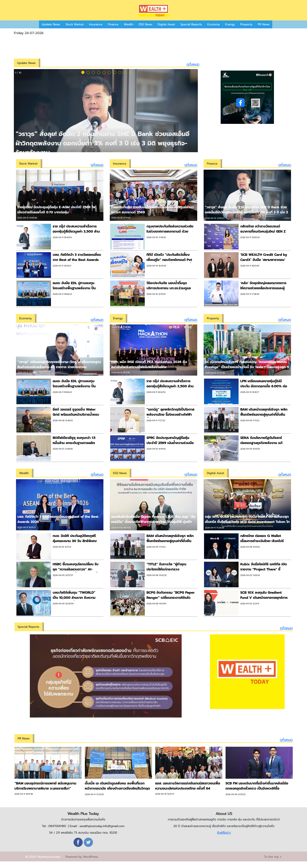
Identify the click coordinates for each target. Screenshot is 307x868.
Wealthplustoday (49, 863)
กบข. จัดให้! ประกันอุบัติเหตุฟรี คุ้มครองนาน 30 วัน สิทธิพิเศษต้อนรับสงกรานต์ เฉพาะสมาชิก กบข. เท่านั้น (75, 550)
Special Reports (191, 31)
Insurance (96, 31)
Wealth (128, 31)
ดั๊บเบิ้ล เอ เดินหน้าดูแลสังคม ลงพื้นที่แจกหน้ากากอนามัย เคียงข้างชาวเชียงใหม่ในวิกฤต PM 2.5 (117, 795)
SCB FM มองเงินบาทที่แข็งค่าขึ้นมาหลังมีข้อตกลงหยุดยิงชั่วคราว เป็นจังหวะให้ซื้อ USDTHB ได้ (257, 795)
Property (246, 31)
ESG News (145, 31)
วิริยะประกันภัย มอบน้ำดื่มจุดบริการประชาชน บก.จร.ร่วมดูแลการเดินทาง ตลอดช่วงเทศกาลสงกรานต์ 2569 (169, 297)
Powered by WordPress (82, 863)
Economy (214, 31)
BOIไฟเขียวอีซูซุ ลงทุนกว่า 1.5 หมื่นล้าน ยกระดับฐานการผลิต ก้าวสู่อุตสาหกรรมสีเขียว (74, 449)
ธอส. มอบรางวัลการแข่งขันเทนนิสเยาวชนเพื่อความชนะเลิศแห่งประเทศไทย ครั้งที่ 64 (188, 792)
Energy (230, 31)
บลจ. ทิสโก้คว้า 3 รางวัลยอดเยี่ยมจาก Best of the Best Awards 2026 (77, 266)
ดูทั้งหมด (193, 71)
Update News (51, 31)
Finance (113, 31)
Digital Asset (166, 31)
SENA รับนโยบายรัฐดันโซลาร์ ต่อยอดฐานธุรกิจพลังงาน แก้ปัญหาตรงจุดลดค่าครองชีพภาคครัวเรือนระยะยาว (263, 452)
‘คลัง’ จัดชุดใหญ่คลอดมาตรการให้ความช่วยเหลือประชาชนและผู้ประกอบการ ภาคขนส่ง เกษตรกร (264, 295)
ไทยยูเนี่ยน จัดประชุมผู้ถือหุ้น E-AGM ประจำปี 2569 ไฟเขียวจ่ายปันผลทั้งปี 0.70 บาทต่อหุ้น (56, 216)
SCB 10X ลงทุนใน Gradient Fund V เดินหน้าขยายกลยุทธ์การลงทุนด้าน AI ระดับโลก (264, 604)
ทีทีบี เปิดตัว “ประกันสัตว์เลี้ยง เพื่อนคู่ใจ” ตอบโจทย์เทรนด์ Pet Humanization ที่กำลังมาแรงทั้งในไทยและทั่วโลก (170, 269)
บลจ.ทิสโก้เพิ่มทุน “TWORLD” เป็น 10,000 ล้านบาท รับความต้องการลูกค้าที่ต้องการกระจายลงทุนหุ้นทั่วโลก (75, 607)
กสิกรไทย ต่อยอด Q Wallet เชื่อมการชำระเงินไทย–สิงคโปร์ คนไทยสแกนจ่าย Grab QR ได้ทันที (262, 550)
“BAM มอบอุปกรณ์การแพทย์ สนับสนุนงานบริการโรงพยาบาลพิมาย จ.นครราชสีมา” (45, 792)
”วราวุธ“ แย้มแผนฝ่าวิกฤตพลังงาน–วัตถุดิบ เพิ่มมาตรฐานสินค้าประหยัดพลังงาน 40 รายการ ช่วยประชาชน (59, 371)
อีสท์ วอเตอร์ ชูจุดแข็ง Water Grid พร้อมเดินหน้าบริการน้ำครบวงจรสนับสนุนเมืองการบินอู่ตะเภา (77, 421)
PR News (264, 31)
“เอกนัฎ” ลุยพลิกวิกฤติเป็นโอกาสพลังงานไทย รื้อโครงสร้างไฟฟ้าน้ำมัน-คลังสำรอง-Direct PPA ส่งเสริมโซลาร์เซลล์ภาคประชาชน (170, 424)
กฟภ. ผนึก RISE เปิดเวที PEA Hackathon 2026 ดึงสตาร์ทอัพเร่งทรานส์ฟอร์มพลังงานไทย (149, 371)
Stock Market (75, 31)
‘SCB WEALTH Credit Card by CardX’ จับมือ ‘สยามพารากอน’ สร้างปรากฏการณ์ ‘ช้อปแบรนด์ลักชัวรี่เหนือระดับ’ (265, 269)
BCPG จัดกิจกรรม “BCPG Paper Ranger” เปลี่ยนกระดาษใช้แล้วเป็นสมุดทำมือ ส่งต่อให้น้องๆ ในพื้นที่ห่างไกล (171, 607)
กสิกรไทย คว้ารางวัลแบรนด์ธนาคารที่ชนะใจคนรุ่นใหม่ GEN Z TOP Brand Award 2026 (263, 238)
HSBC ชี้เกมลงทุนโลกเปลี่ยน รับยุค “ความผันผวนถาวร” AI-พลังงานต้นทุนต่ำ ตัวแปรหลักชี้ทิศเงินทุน (76, 578)
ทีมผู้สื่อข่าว (224, 839)
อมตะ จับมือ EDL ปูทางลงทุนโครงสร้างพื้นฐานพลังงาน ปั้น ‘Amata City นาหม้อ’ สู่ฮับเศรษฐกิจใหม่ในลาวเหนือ (74, 297)
